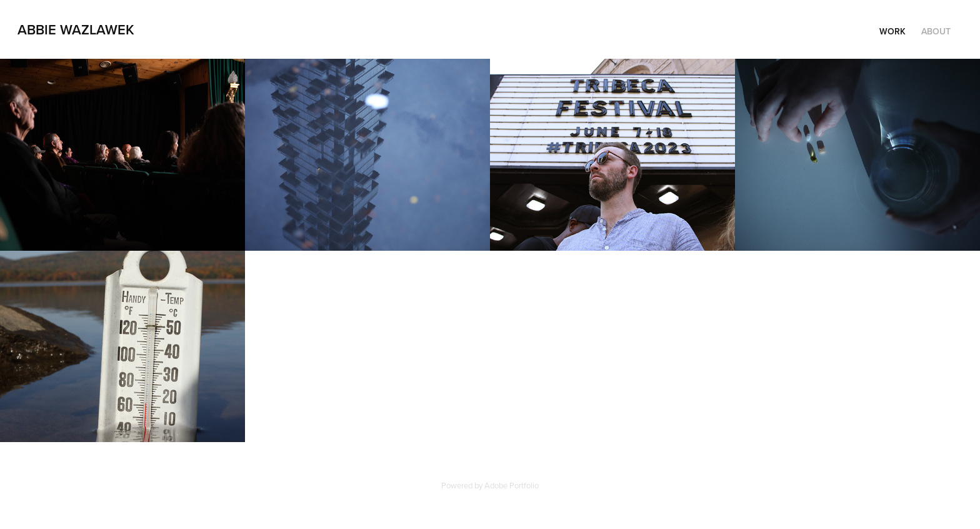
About (936, 31)
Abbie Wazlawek (76, 29)
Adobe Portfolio (512, 485)
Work (892, 31)
